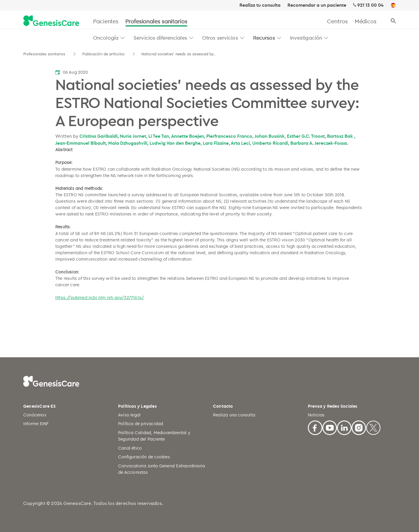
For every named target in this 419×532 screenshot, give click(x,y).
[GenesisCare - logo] (51, 21)
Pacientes (106, 21)
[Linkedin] (344, 427)
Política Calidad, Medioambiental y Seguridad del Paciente (154, 436)
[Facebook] (315, 427)
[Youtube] (330, 427)
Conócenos (35, 415)
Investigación (306, 38)
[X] (373, 427)
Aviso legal (129, 415)
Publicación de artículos (104, 54)
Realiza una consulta (234, 415)
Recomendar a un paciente (317, 5)
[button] (123, 38)
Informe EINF (36, 424)
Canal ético (130, 448)
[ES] (393, 6)
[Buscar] (393, 21)
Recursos (264, 38)
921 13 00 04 (370, 5)
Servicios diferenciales (160, 38)
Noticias (316, 415)
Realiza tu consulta (260, 5)
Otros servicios (220, 38)
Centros (337, 21)
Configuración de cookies (144, 457)
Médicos (366, 21)
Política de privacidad (141, 424)
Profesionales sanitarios (156, 21)
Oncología (106, 38)
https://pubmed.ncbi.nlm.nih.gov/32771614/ (100, 297)
